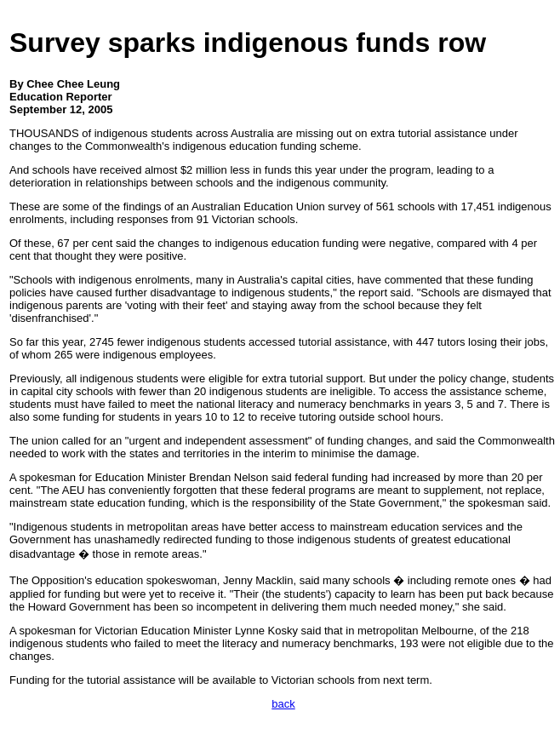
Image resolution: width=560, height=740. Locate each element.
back (283, 704)
